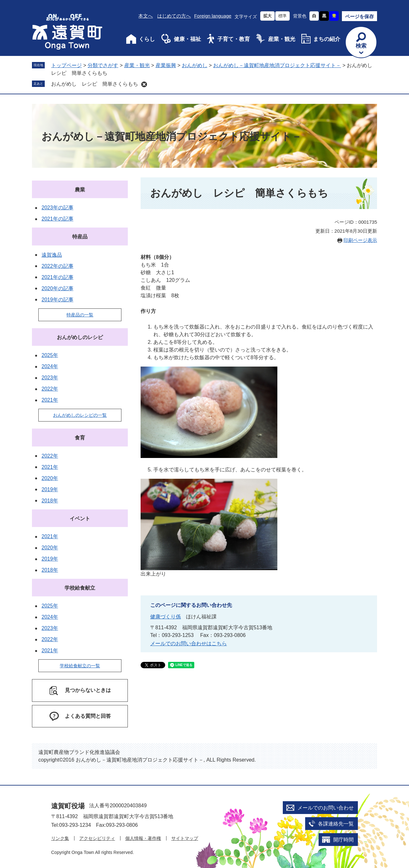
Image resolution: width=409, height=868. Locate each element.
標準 (282, 16)
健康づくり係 (166, 617)
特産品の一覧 (80, 315)
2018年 (50, 501)
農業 (80, 190)
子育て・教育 (234, 39)
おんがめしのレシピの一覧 (80, 415)
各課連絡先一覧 (336, 824)
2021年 (50, 400)
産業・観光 (282, 39)
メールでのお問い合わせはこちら (189, 643)
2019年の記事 (58, 300)
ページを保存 (359, 16)
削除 (144, 84)
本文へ (146, 16)
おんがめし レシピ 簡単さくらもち (95, 84)
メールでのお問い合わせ (326, 808)
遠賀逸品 (52, 255)
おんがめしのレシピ (80, 337)
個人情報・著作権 (143, 838)
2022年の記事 (58, 266)
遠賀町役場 (68, 806)
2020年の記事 (58, 288)
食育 (80, 438)
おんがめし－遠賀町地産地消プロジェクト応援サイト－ (277, 65)
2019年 (50, 489)
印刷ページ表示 (360, 240)
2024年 (50, 366)
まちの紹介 (327, 39)
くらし (147, 39)
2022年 (50, 389)
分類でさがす (103, 65)
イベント (80, 519)
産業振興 (166, 65)
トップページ (66, 65)
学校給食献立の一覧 (80, 666)
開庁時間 (343, 840)
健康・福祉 (187, 39)
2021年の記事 (58, 219)
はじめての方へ (174, 16)
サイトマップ (185, 838)
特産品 (80, 237)
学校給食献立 (80, 588)
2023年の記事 (58, 208)
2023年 (50, 378)
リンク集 (60, 838)
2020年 (50, 478)
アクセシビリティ (97, 838)
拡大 (267, 16)
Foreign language (213, 16)
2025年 (50, 355)
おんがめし (195, 65)
